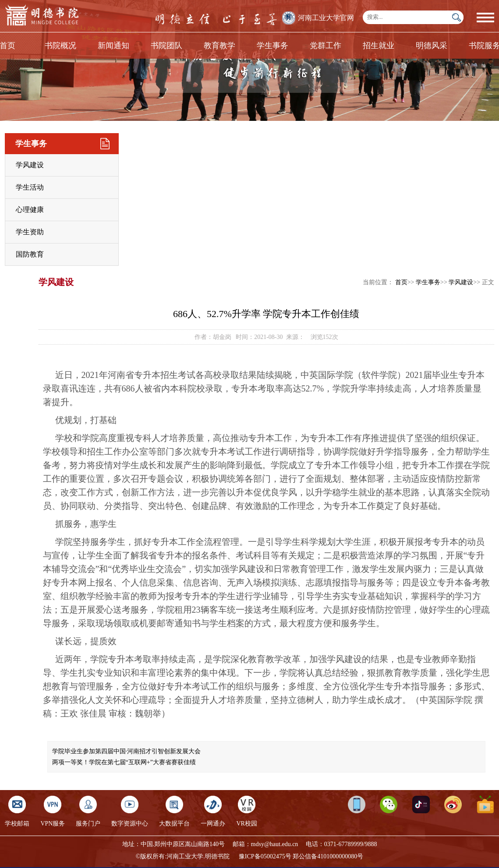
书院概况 (60, 46)
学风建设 (30, 165)
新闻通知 (113, 46)
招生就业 (379, 46)
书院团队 (166, 46)
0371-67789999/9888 (351, 844)
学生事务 (273, 46)
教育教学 (219, 46)
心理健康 (30, 210)
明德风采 (432, 46)
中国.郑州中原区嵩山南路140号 (183, 844)
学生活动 (30, 187)
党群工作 (326, 46)
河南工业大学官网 (326, 18)
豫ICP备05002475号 (265, 856)
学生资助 (30, 232)
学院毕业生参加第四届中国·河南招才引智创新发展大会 (127, 751)
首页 (401, 282)
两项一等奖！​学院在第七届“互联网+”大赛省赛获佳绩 (124, 762)
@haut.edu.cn (281, 844)
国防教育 (30, 254)
